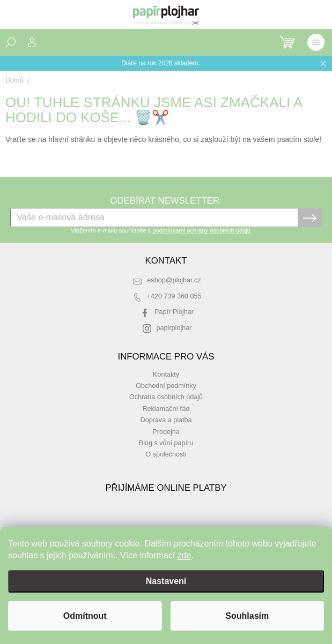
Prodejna (166, 432)
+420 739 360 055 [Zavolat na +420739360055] (174, 296)
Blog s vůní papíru (166, 443)
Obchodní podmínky (166, 386)
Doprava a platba (166, 420)
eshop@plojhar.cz (174, 280)
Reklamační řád (166, 409)
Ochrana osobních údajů (166, 397)
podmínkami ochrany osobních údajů (201, 230)
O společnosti (166, 454)
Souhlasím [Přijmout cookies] (247, 616)
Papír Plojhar (174, 312)
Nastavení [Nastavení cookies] (166, 581)
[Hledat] (11, 42)
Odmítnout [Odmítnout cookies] (85, 616)
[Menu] (316, 42)
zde (185, 555)
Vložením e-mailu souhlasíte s (161, 230)
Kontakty (166, 375)
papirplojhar (174, 328)
